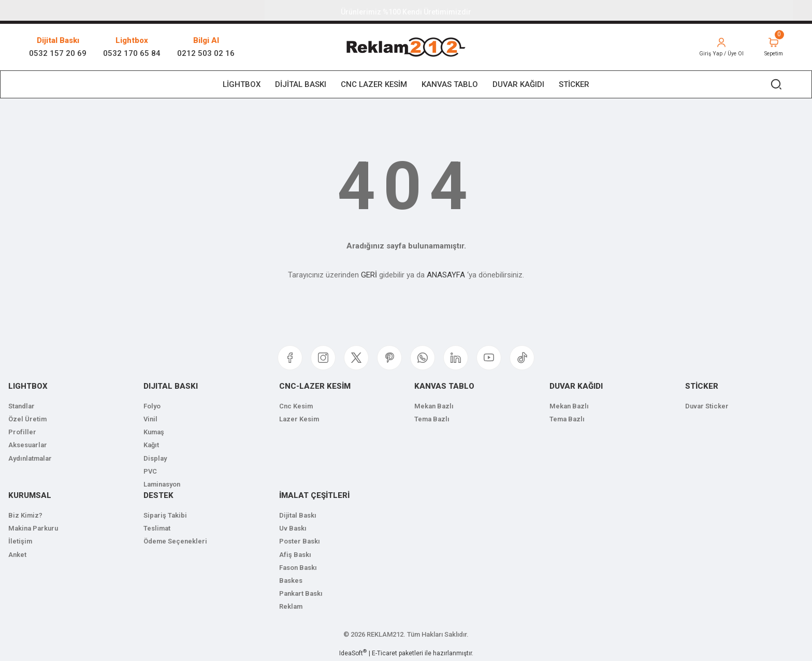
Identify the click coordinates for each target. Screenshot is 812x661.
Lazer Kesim (299, 419)
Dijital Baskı (298, 515)
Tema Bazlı (432, 419)
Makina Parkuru (33, 528)
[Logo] (406, 47)
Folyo (152, 406)
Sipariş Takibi (165, 515)
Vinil (150, 419)
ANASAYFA (446, 275)
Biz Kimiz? (25, 515)
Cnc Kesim (296, 406)
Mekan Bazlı (434, 406)
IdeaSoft (353, 653)
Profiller (22, 432)
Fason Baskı (298, 568)
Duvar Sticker (707, 406)
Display (155, 458)
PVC (150, 471)
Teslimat (157, 528)
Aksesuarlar (28, 445)
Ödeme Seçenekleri (175, 541)
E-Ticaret (385, 653)
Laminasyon (162, 484)
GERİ (369, 275)
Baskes (291, 581)
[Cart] (771, 47)
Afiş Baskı (295, 555)
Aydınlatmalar (30, 458)
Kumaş (154, 432)
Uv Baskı (293, 528)
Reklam (291, 606)
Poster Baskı (300, 541)
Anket (17, 555)
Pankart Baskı (301, 593)
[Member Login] (715, 47)
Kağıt (151, 445)
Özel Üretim (27, 419)
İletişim (20, 541)
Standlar (21, 406)
